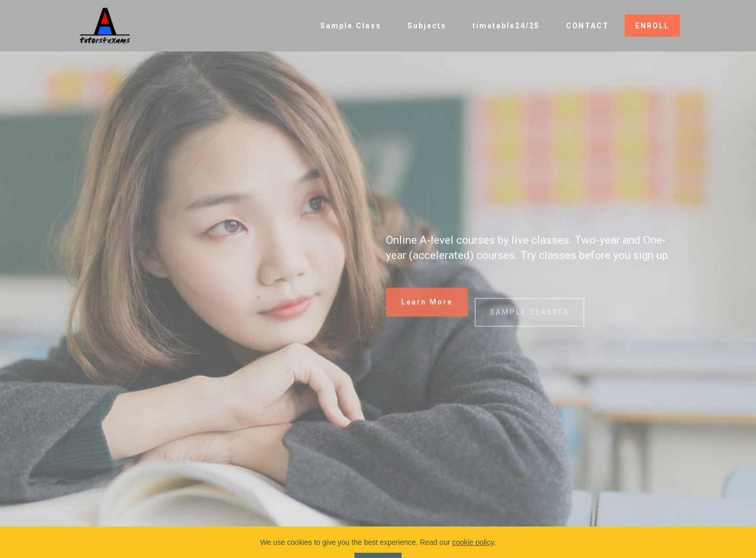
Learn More (427, 307)
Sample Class (351, 26)
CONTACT (587, 26)
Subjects (427, 26)
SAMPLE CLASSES (529, 321)
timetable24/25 (506, 26)
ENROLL (652, 26)
